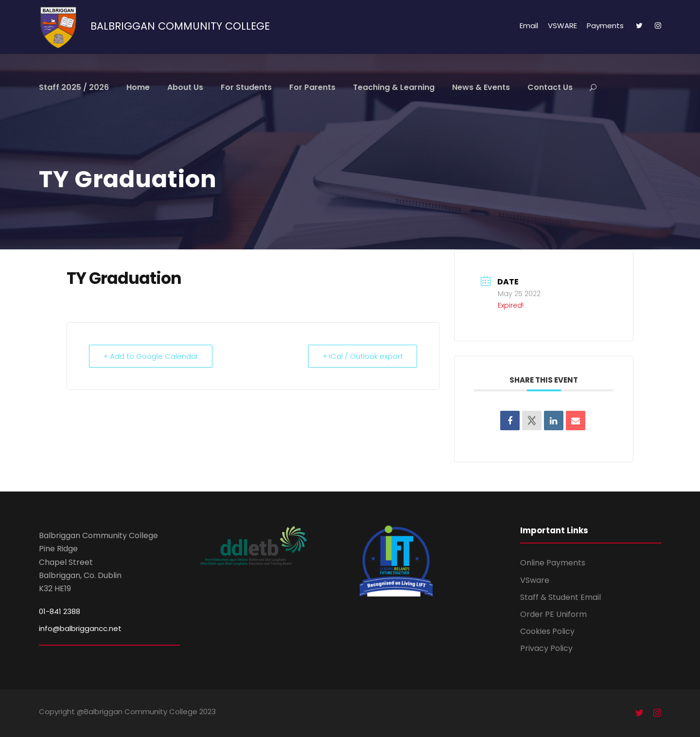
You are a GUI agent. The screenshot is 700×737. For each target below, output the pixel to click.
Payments (605, 26)
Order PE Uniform (553, 614)
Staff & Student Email (560, 597)
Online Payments (553, 563)
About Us (185, 87)
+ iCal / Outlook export (363, 356)
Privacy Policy (546, 648)
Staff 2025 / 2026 (74, 87)
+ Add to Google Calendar (151, 356)
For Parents (312, 87)
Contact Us (550, 87)
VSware (535, 580)
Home (138, 87)
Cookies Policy (547, 631)
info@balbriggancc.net (80, 628)
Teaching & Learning (394, 87)
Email (529, 26)
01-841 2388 (60, 611)
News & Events (481, 87)
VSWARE (562, 26)
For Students (246, 87)
